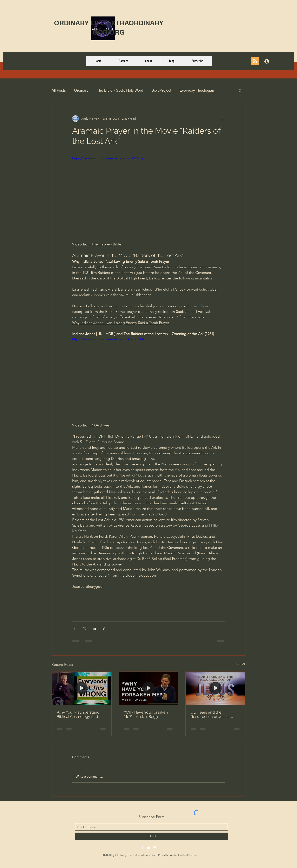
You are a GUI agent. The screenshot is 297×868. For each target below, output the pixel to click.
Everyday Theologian (197, 90)
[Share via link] (104, 628)
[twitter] (155, 847)
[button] (240, 90)
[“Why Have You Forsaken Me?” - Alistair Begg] (149, 688)
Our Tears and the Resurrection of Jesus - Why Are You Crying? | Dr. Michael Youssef (212, 714)
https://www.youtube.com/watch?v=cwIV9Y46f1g (108, 158)
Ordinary (81, 90)
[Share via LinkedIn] (94, 628)
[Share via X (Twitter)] (84, 628)
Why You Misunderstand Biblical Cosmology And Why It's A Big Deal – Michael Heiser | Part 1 (78, 714)
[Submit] (151, 836)
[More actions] (222, 119)
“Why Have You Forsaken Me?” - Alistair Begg (146, 714)
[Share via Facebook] (74, 628)
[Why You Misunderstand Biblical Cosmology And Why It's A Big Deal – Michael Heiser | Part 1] (82, 688)
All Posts (59, 90)
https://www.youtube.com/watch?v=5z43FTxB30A (108, 339)
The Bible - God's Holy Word (120, 90)
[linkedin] (148, 847)
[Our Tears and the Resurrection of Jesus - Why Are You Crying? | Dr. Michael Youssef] (215, 688)
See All (241, 664)
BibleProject (161, 90)
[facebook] (142, 847)
